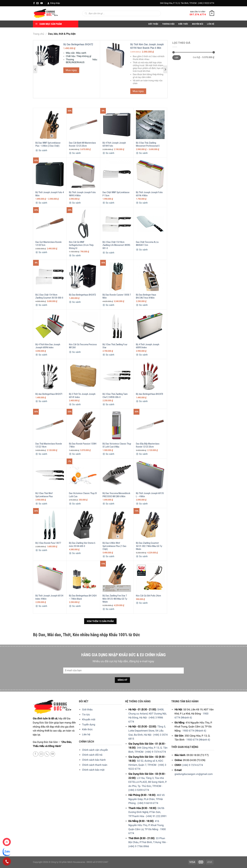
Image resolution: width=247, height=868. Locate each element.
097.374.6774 (198, 15)
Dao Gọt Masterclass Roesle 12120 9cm (49, 244)
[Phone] (7, 862)
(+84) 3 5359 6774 (139, 790)
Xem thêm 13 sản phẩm (100, 621)
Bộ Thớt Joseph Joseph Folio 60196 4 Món (149, 194)
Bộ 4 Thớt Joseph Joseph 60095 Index (148, 346)
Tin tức (86, 715)
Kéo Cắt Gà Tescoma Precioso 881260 (83, 346)
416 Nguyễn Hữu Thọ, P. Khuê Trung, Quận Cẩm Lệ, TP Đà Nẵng (146, 825)
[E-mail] (37, 3)
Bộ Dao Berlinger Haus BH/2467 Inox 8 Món (146, 296)
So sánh (41, 150)
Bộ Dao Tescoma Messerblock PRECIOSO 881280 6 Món (116, 495)
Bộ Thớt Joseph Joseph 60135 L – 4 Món (150, 495)
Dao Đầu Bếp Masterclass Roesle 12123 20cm (148, 445)
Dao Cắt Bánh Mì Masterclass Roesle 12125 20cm (82, 144)
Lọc (177, 58)
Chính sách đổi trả (92, 755)
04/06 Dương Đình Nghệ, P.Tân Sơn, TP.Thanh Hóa (146, 812)
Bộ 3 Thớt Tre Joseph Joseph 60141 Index (82, 396)
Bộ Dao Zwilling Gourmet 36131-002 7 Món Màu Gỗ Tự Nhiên (149, 546)
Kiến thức (183, 24)
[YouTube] (42, 3)
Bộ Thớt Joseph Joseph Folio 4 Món (50, 194)
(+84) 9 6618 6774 (148, 803)
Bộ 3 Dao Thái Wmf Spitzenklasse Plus (44, 495)
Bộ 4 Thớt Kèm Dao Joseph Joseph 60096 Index (48, 346)
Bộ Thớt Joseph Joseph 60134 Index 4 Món (49, 597)
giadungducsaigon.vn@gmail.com (194, 774)
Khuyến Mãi (198, 24)
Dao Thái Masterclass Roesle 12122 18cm (49, 445)
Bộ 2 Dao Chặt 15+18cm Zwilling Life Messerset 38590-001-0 (117, 245)
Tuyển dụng (89, 724)
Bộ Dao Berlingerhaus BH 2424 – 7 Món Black (83, 597)
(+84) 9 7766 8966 (139, 846)
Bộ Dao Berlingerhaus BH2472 (78, 44)
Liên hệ (86, 734)
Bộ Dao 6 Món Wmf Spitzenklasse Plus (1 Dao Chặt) (114, 546)
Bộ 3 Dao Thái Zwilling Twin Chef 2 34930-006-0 (115, 396)
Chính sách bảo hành (94, 760)
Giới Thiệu (153, 24)
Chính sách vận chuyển (95, 750)
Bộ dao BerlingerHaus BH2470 (149, 394)
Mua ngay (71, 70)
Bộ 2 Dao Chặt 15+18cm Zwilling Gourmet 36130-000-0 (49, 296)
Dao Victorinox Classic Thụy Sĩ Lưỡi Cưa (83, 495)
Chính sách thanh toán (95, 765)
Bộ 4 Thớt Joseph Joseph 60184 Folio (114, 144)
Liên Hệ (211, 24)
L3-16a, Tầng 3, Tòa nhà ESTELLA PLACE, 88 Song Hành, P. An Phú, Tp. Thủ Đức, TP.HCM (148, 782)
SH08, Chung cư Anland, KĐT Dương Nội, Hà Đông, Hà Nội (148, 714)
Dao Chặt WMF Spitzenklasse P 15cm (116, 194)
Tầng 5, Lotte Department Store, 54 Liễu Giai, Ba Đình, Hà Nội (147, 731)
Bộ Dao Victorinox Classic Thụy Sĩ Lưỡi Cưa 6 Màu (117, 445)
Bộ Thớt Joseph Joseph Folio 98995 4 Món (82, 194)
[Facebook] (34, 3)
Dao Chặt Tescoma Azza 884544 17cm (147, 244)
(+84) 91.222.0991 (156, 816)
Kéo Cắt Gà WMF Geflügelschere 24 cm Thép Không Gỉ (81, 245)
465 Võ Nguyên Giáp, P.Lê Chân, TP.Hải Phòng (146, 799)
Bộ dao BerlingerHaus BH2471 (49, 394)
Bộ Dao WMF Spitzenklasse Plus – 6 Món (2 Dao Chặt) (48, 144)
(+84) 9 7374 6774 (156, 752)
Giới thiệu (87, 710)
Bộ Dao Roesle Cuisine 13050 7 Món (117, 296)
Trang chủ (39, 34)
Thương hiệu (168, 24)
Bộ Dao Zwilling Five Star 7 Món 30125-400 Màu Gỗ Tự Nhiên (115, 599)
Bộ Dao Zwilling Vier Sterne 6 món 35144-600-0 (82, 545)
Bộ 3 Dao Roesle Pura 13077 (48, 543)
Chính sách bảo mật (93, 770)
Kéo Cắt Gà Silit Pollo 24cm (148, 596)
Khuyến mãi (89, 719)
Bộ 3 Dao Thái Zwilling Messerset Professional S (148, 144)
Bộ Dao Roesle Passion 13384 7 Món (83, 445)
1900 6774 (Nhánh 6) (194, 731)
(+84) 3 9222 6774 (206, 3)
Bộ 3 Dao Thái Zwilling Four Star (115, 346)
